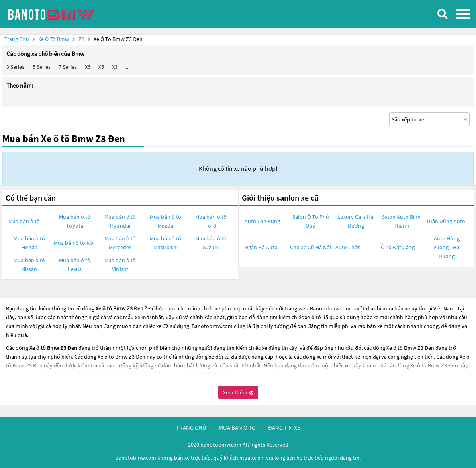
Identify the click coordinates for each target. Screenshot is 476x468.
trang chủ (191, 428)
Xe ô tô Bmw (54, 39)
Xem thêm (238, 392)
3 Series (15, 67)
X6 (88, 67)
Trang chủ (17, 39)
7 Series (68, 67)
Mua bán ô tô (24, 221)
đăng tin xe (284, 428)
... (128, 67)
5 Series (42, 67)
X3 (115, 67)
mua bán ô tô (237, 428)
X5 (101, 67)
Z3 (82, 39)
